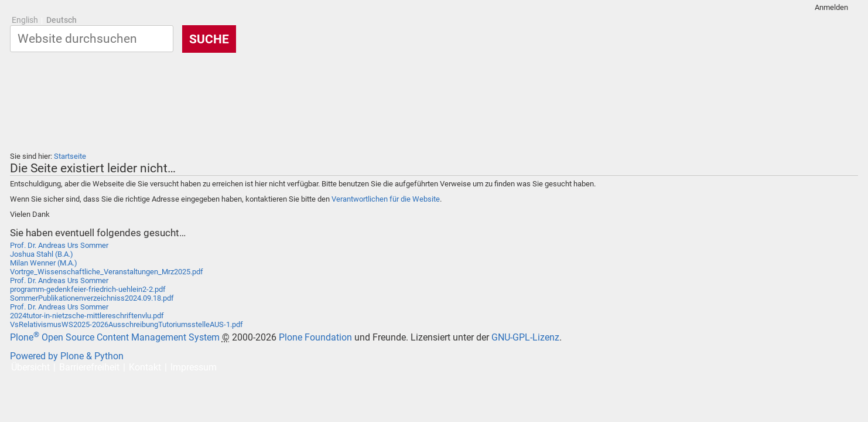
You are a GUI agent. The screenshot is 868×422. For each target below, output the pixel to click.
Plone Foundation (315, 337)
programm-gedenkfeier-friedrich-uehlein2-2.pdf (88, 289)
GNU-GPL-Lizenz (525, 337)
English (25, 20)
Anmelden (831, 7)
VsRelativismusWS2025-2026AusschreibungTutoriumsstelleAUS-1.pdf (127, 324)
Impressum (194, 367)
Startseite (70, 156)
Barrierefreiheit (89, 367)
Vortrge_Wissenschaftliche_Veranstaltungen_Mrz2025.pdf (107, 272)
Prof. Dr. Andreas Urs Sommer (59, 245)
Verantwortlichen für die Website (386, 199)
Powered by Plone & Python (67, 356)
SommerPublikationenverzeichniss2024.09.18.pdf (92, 298)
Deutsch (61, 20)
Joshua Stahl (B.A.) (42, 254)
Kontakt (145, 367)
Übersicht (30, 367)
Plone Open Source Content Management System (115, 337)
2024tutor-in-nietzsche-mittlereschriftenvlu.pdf (87, 316)
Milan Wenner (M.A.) (44, 263)
